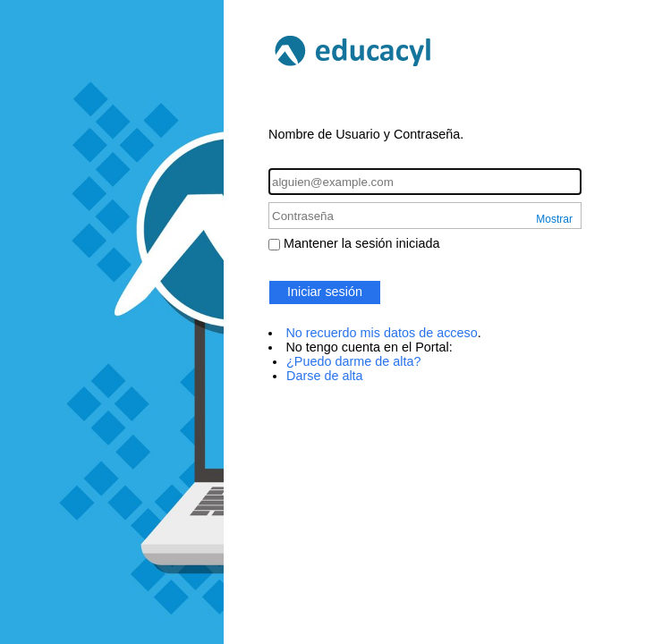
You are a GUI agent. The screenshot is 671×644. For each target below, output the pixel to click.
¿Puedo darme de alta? (353, 361)
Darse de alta (325, 376)
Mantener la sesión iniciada (361, 243)
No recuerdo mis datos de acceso (381, 333)
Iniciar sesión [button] (325, 292)
